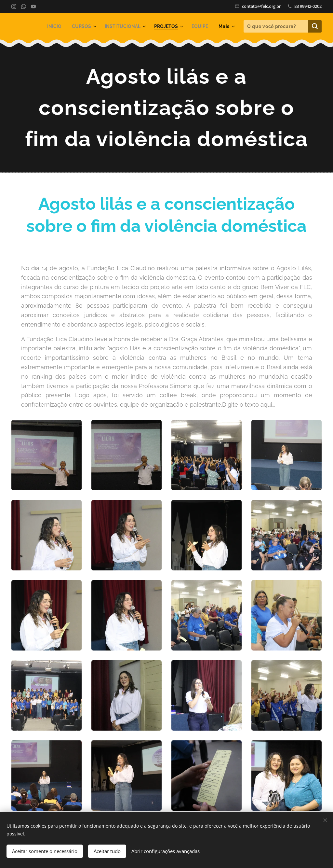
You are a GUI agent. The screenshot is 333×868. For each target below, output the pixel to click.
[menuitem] (48, 26)
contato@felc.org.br (261, 6)
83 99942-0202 (308, 6)
